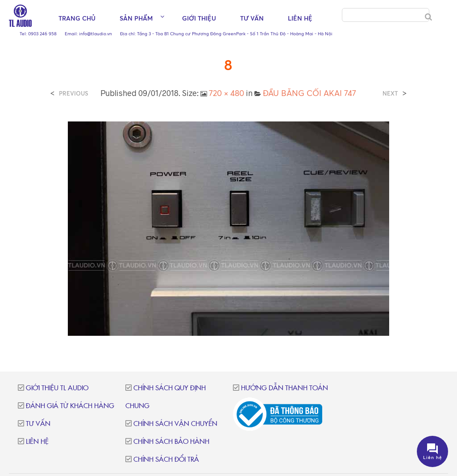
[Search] (428, 17)
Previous (74, 94)
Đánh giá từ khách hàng (70, 406)
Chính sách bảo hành (171, 442)
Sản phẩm (136, 18)
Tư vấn (252, 18)
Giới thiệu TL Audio (57, 388)
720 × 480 (226, 93)
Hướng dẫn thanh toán (285, 388)
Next (390, 94)
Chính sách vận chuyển (175, 424)
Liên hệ (300, 18)
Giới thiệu (199, 18)
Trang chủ (77, 18)
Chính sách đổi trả (166, 460)
